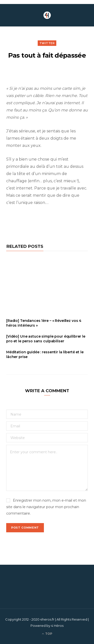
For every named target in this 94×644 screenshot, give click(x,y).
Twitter (47, 43)
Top (47, 634)
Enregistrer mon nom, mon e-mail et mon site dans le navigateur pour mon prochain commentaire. (46, 507)
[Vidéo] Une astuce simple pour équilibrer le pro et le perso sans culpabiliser (46, 339)
